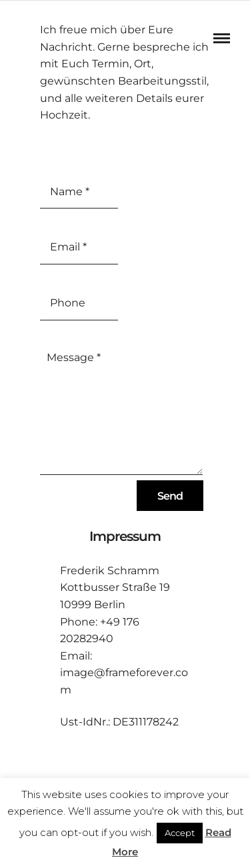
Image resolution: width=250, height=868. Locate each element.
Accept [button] (180, 833)
